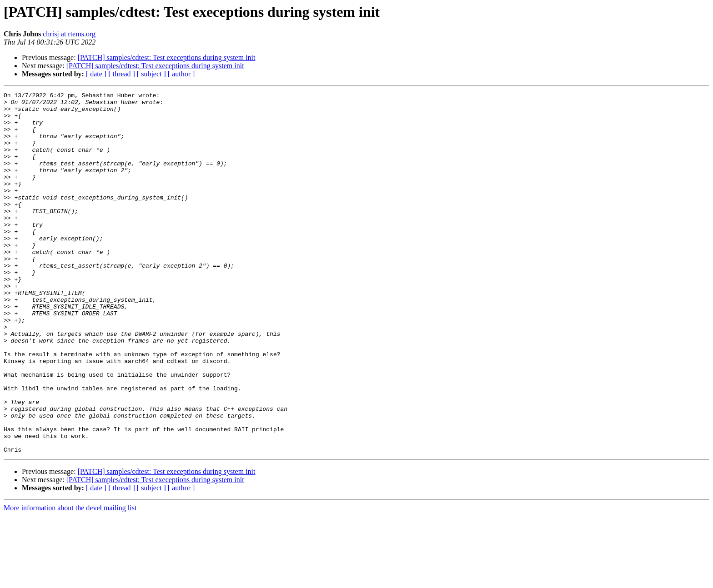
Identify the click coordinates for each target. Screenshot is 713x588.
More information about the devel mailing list (70, 580)
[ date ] (96, 74)
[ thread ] (122, 74)
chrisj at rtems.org (69, 34)
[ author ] (181, 74)
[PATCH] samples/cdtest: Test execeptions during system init (167, 57)
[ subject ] (151, 74)
